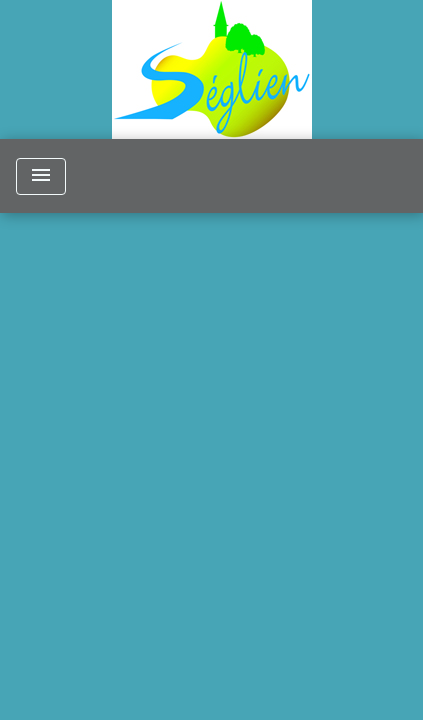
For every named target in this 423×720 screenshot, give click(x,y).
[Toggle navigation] (41, 176)
